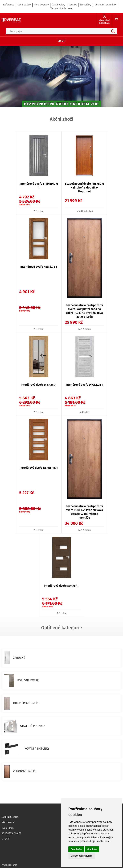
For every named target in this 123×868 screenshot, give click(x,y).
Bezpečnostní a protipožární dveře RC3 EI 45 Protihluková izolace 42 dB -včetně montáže (84, 512)
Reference (9, 5)
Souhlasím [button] (76, 849)
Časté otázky (59, 5)
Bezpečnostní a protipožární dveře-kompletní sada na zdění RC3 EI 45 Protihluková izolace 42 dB (84, 311)
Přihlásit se (8, 823)
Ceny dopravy (41, 5)
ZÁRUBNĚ (15, 658)
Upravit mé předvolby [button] (82, 856)
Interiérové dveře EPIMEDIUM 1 (39, 186)
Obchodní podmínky (105, 5)
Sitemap (6, 839)
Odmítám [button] (92, 849)
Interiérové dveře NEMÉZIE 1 (39, 267)
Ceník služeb (24, 5)
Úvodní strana (10, 817)
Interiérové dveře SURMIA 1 (62, 586)
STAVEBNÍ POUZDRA (25, 726)
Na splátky (86, 5)
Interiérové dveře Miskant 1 (39, 385)
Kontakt (73, 5)
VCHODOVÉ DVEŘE (20, 772)
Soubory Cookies (11, 833)
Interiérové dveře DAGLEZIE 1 (84, 385)
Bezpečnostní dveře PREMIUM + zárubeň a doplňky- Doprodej (84, 188)
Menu (61, 41)
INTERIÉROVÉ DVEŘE (22, 703)
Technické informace (61, 9)
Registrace (8, 828)
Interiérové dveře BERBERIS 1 (39, 468)
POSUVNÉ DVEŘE (21, 681)
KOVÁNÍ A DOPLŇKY (27, 749)
